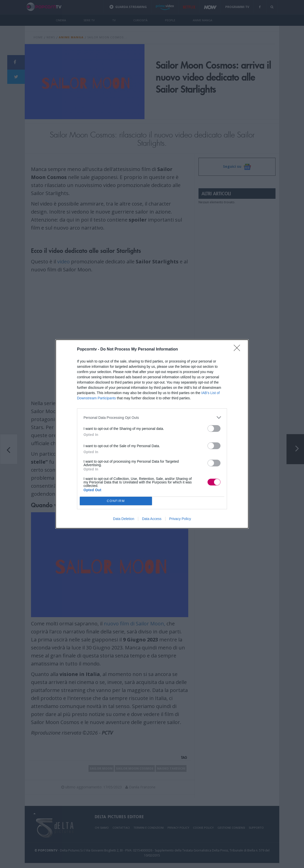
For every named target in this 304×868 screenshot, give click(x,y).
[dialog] (152, 434)
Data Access (152, 519)
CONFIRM (116, 501)
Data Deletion (124, 519)
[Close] (238, 350)
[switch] (214, 428)
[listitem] (152, 417)
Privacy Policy (180, 519)
